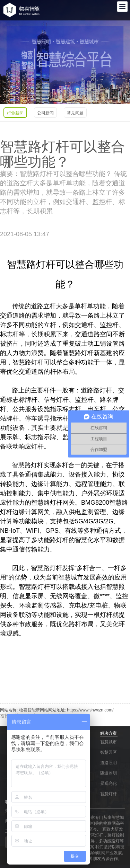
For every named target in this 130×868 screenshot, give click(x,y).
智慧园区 (109, 752)
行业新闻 (15, 113)
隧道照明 (109, 773)
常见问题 (75, 113)
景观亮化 (109, 783)
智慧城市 (109, 742)
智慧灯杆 (109, 794)
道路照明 (109, 763)
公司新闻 (45, 113)
